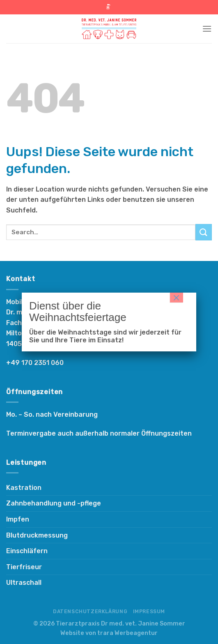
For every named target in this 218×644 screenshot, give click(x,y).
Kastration (24, 488)
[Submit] (204, 232)
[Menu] (207, 29)
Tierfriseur (24, 567)
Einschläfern (27, 551)
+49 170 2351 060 (35, 363)
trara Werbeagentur (127, 633)
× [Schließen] (177, 298)
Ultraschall (24, 583)
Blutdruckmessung (37, 535)
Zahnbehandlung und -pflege (54, 503)
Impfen (18, 519)
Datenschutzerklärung (90, 612)
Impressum (149, 612)
